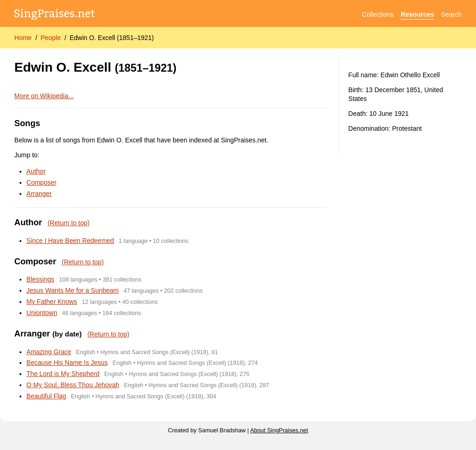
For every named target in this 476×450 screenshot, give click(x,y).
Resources (417, 14)
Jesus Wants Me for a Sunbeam (73, 290)
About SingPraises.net (279, 430)
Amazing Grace (49, 352)
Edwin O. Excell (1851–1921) (112, 38)
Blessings (40, 279)
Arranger (39, 194)
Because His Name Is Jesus (67, 363)
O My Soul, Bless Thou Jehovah (73, 385)
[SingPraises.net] (55, 15)
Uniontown (42, 313)
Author (36, 171)
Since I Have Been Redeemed (70, 241)
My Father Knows (52, 302)
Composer (42, 182)
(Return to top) (68, 223)
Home (23, 38)
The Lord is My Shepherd (63, 374)
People (51, 38)
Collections (378, 14)
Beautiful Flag (46, 396)
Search (451, 14)
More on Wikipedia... (44, 96)
